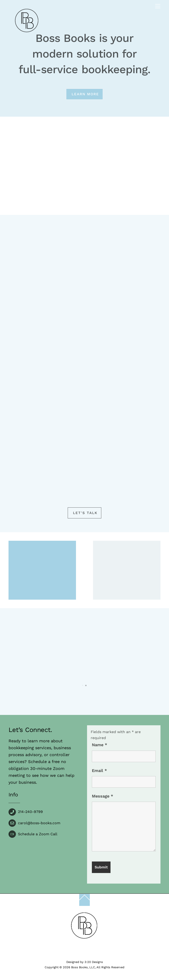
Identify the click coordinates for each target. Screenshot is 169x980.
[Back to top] (84, 900)
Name (99, 745)
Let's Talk (85, 513)
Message (102, 796)
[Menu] (158, 6)
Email (99, 770)
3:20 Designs (94, 962)
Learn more (85, 94)
